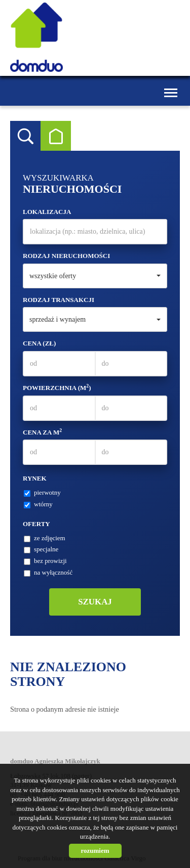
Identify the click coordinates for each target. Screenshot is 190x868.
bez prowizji (45, 561)
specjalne (41, 549)
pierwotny (42, 493)
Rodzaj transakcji (59, 300)
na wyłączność (48, 573)
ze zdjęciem (45, 538)
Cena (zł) (39, 343)
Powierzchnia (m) (57, 387)
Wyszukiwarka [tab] (25, 136)
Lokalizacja (47, 212)
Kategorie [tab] (56, 136)
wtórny (38, 504)
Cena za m (42, 432)
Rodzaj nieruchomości (66, 256)
